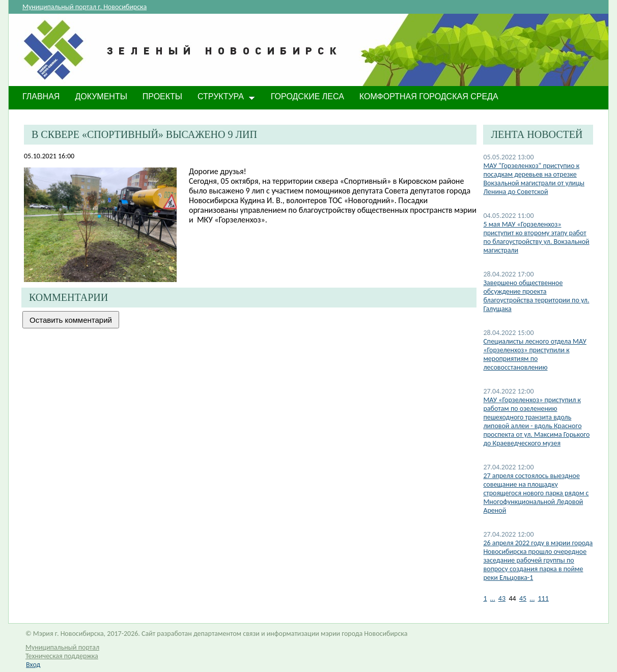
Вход (33, 665)
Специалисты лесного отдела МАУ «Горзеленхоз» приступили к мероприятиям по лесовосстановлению (535, 354)
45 (523, 598)
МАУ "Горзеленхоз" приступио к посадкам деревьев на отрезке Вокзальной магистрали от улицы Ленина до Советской (534, 179)
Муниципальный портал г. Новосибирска (85, 7)
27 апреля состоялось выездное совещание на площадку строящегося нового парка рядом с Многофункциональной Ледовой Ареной (536, 493)
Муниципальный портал (62, 647)
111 (543, 598)
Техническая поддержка (62, 656)
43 (502, 598)
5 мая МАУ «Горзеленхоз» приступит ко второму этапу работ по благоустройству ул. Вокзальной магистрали (536, 237)
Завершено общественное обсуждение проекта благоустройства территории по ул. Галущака (536, 296)
